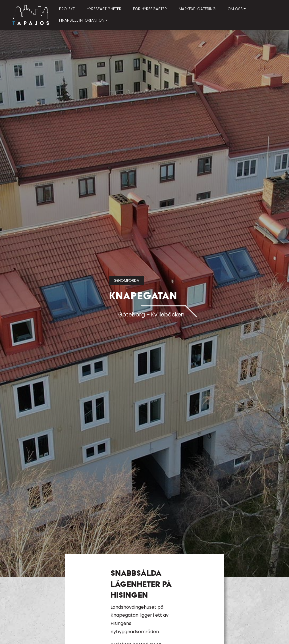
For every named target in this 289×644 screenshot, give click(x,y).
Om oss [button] (235, 9)
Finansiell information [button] (82, 20)
